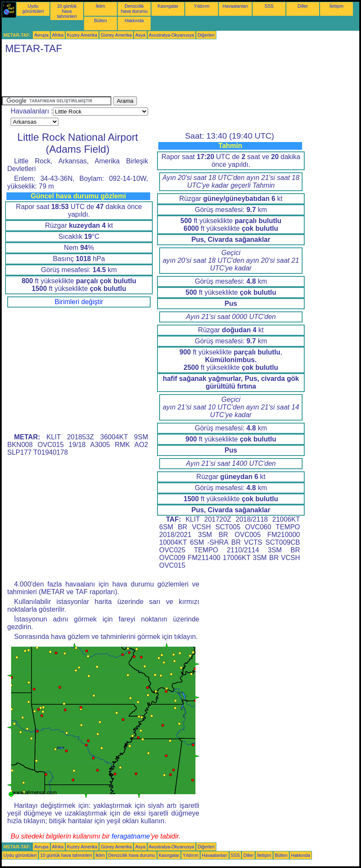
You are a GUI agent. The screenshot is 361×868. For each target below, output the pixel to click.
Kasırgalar (168, 6)
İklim (101, 6)
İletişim (336, 6)
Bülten (100, 20)
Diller (303, 6)
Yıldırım (202, 6)
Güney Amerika (116, 35)
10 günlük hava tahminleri (67, 11)
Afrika (58, 35)
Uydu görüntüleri (33, 9)
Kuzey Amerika (82, 35)
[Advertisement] (157, 77)
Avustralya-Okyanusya (172, 35)
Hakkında (134, 20)
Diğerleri (206, 35)
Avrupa (41, 35)
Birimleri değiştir (79, 302)
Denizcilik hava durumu (134, 9)
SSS (269, 6)
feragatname (131, 836)
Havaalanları (236, 6)
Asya (140, 35)
